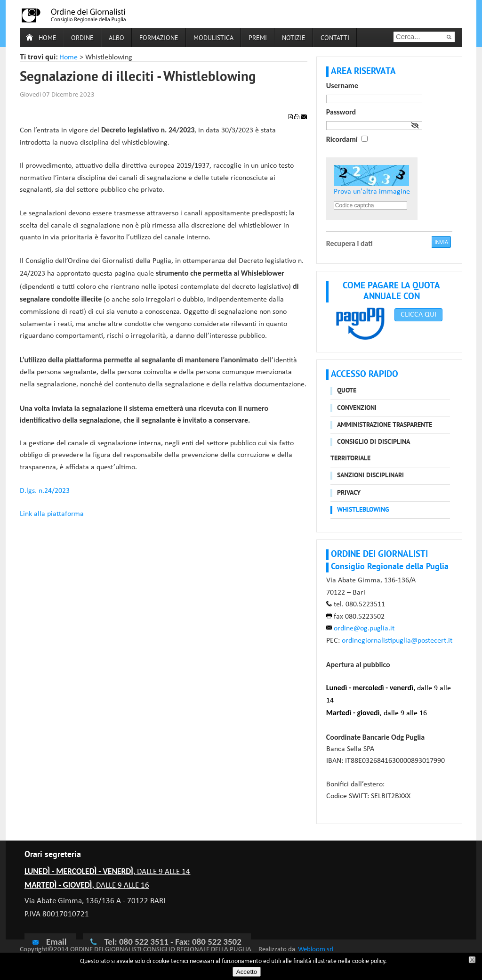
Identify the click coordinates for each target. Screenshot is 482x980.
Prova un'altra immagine (372, 192)
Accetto (247, 972)
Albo (116, 38)
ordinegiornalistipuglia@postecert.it (397, 641)
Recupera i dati (349, 243)
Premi (258, 38)
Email (49, 941)
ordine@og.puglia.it (364, 629)
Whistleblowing (363, 510)
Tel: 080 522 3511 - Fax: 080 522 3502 (173, 942)
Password (341, 112)
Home (48, 38)
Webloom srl (316, 950)
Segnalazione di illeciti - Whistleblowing (138, 78)
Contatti (335, 38)
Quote (347, 391)
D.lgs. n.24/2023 (45, 491)
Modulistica (213, 38)
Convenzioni (357, 408)
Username (342, 86)
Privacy (349, 493)
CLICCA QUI (418, 315)
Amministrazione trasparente (385, 425)
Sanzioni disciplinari (370, 476)
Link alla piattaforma (52, 514)
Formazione (159, 38)
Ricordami (342, 139)
